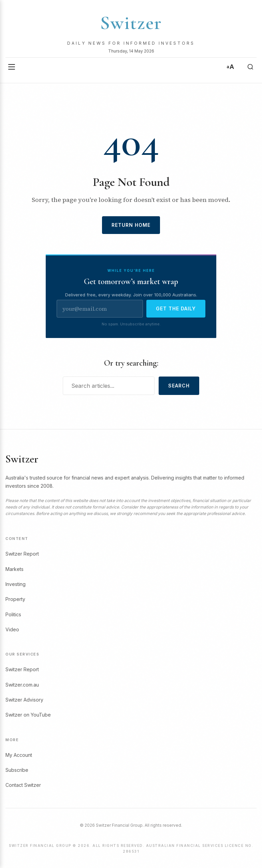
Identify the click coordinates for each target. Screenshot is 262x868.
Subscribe (17, 770)
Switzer (131, 23)
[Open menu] (12, 67)
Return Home (131, 225)
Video (12, 629)
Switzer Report (22, 554)
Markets (14, 569)
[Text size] (230, 67)
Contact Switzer (23, 785)
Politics (13, 614)
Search (179, 386)
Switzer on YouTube (28, 715)
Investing (16, 584)
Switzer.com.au (22, 685)
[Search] (250, 67)
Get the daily (176, 308)
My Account (19, 755)
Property (15, 599)
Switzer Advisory (24, 700)
